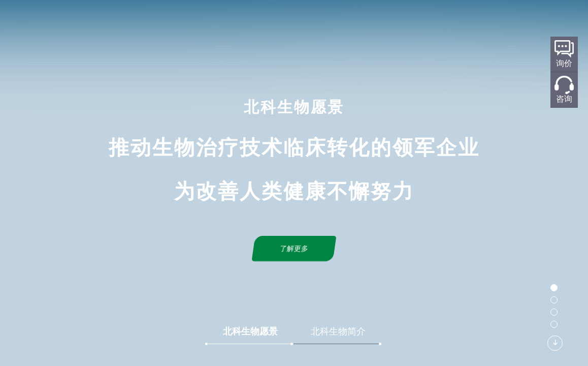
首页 (187, 24)
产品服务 (360, 24)
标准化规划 (312, 24)
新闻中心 (403, 24)
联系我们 (446, 24)
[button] (554, 288)
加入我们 (489, 24)
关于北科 (222, 24)
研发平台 (265, 24)
